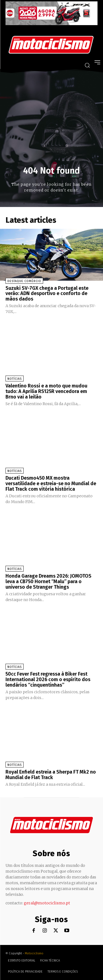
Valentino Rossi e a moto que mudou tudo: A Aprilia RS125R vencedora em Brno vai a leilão (46, 391)
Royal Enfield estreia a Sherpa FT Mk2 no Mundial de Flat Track (51, 775)
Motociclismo (34, 953)
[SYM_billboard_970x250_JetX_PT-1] (51, 24)
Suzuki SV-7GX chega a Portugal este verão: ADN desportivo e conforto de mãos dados (47, 294)
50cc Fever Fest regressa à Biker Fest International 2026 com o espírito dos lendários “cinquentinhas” (48, 679)
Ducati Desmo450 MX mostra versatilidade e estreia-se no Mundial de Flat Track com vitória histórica (51, 484)
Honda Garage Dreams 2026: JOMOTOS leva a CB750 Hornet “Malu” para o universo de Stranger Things (48, 581)
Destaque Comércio (24, 281)
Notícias (15, 379)
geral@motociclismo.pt (47, 903)
